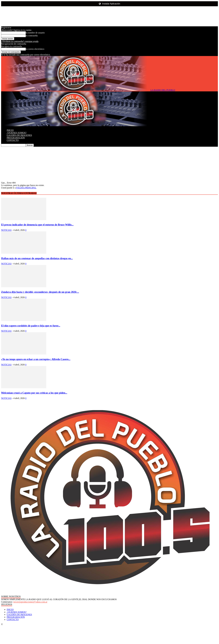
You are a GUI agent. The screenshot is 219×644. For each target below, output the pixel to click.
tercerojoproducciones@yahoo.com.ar (30, 602)
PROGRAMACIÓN (16, 138)
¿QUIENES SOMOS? (17, 133)
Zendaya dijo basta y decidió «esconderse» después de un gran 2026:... (40, 292)
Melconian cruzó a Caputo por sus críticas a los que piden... (34, 393)
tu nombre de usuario (35, 33)
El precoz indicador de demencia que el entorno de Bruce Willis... (37, 225)
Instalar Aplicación (109, 4)
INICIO (10, 130)
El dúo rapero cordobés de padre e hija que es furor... (31, 326)
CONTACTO (13, 140)
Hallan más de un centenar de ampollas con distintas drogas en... (37, 258)
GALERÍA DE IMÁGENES (19, 135)
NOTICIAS (6, 230)
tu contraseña (32, 36)
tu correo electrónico (35, 49)
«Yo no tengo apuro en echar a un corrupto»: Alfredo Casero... (36, 359)
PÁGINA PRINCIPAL (26, 188)
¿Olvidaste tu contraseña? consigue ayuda (20, 41)
